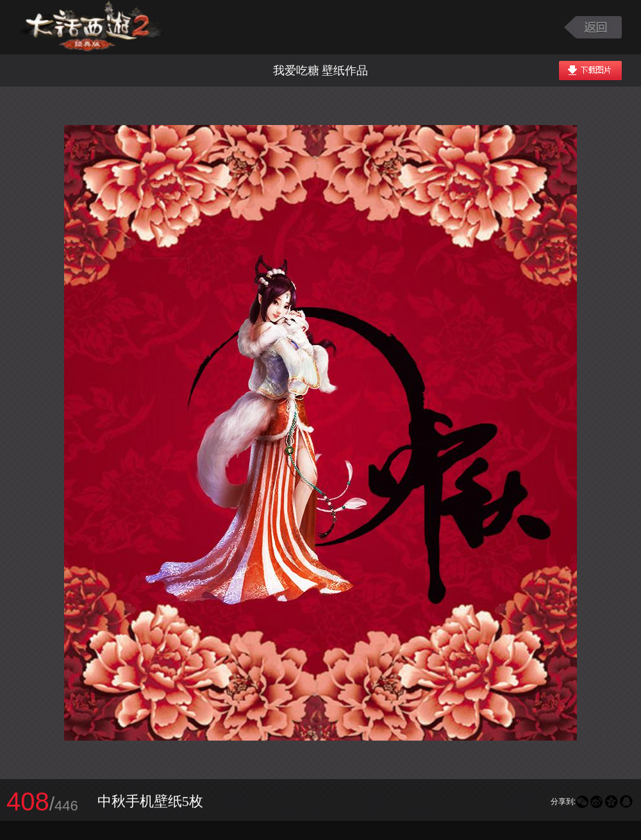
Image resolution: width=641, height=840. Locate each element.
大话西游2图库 (91, 27)
